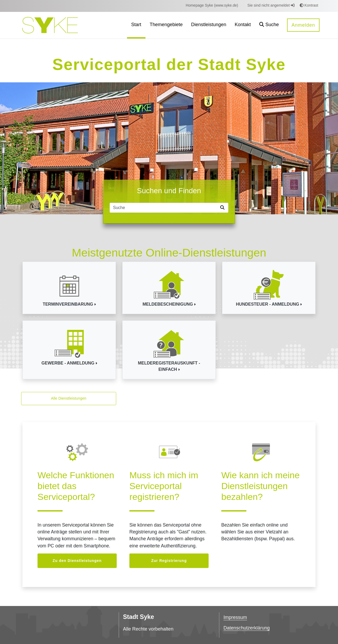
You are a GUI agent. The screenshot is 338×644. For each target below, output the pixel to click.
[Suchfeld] (164, 208)
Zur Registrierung (169, 561)
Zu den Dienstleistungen (77, 561)
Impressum (235, 617)
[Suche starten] (223, 208)
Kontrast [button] (309, 5)
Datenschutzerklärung (247, 628)
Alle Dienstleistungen (69, 398)
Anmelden (303, 25)
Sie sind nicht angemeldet (271, 5)
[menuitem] (212, 5)
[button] (269, 25)
